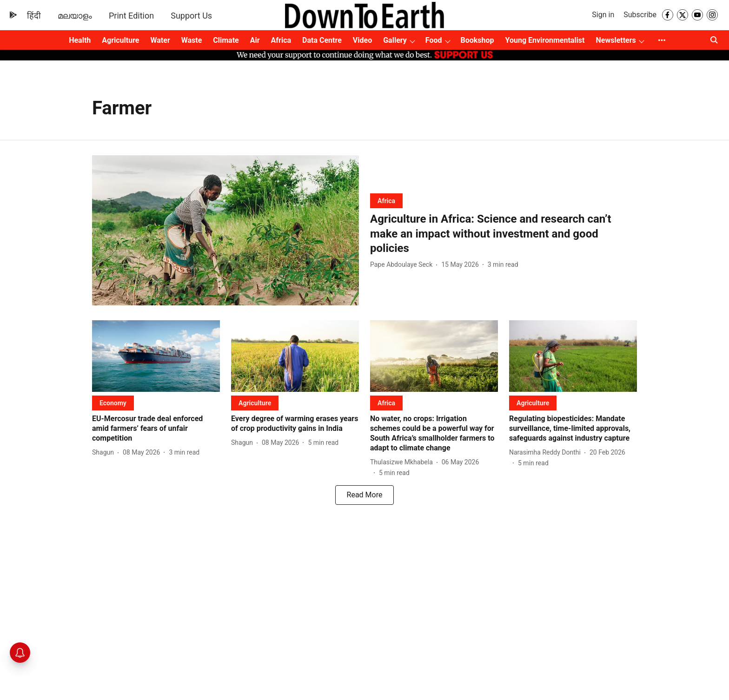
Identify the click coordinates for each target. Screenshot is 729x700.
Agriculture (120, 40)
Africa (281, 40)
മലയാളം (75, 16)
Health (80, 40)
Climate (226, 40)
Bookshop (477, 40)
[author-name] (403, 265)
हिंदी (34, 16)
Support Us (191, 16)
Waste (192, 40)
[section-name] (386, 201)
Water (160, 40)
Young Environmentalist (545, 40)
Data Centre (322, 40)
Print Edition (131, 16)
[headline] (504, 234)
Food (434, 40)
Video (362, 40)
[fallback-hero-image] (225, 230)
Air (255, 40)
